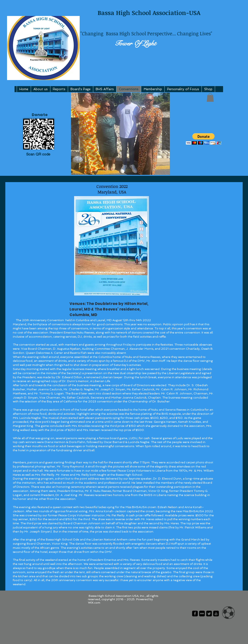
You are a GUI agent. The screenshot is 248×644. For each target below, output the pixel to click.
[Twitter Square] (209, 614)
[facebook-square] (195, 614)
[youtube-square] (216, 614)
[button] (120, 134)
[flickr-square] (202, 614)
